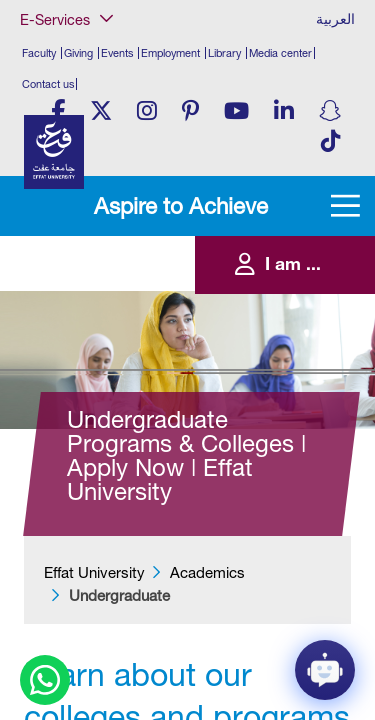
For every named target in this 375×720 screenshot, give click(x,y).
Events (117, 53)
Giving (78, 53)
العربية (335, 19)
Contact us (48, 84)
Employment (170, 53)
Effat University (94, 572)
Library (224, 53)
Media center (280, 53)
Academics (207, 572)
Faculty (39, 53)
